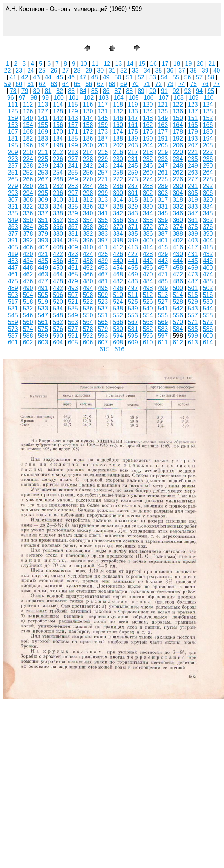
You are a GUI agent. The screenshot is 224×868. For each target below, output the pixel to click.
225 (43, 159)
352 (58, 220)
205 (163, 145)
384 (118, 234)
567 (133, 322)
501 (193, 288)
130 (88, 111)
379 (43, 234)
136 (178, 111)
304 (178, 193)
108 (179, 98)
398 (118, 240)
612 (178, 342)
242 (88, 166)
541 (163, 308)
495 (103, 288)
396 (88, 240)
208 (208, 145)
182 (28, 138)
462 (28, 274)
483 (133, 281)
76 (205, 84)
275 (163, 179)
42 (25, 77)
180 (208, 132)
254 (58, 172)
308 (28, 200)
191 (163, 138)
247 (163, 166)
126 (28, 111)
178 (178, 132)
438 (88, 261)
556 (178, 315)
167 (13, 132)
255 (73, 172)
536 (88, 308)
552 (118, 315)
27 (66, 70)
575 (43, 329)
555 (163, 315)
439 (103, 261)
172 (88, 132)
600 (208, 336)
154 (28, 125)
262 (178, 172)
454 (118, 268)
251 (13, 172)
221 (193, 152)
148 (148, 118)
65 (77, 84)
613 (193, 342)
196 (28, 145)
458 (178, 268)
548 (58, 315)
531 (13, 308)
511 (133, 295)
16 (153, 64)
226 (58, 159)
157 (73, 125)
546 (28, 315)
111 (13, 104)
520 (58, 302)
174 (118, 132)
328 (118, 206)
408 (58, 247)
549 (73, 315)
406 (28, 247)
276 (178, 179)
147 (133, 118)
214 (88, 152)
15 (142, 64)
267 (43, 179)
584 (178, 329)
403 (193, 240)
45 (60, 77)
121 (163, 104)
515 (193, 295)
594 (118, 336)
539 (133, 308)
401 (163, 240)
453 (103, 268)
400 (148, 240)
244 (118, 166)
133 (133, 111)
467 (103, 274)
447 (13, 268)
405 (13, 247)
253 (43, 172)
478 (58, 281)
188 (118, 138)
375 (193, 227)
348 (208, 213)
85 (95, 91)
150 (178, 118)
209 (13, 152)
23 (19, 70)
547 (43, 315)
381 (73, 234)
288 (148, 186)
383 (103, 234)
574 (28, 329)
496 (118, 288)
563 (73, 322)
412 (118, 247)
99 (45, 98)
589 (43, 336)
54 (164, 77)
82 (60, 91)
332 (178, 206)
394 (58, 240)
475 (13, 281)
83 (71, 91)
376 (208, 227)
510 (118, 295)
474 (208, 274)
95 (211, 91)
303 (163, 193)
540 (148, 308)
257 (103, 172)
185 (73, 138)
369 (103, 227)
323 (43, 206)
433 (13, 261)
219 (163, 152)
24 (31, 70)
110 (209, 98)
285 (103, 186)
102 (89, 98)
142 (58, 118)
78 (13, 91)
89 (141, 91)
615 (105, 349)
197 (43, 145)
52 (141, 77)
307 (13, 200)
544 (208, 308)
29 (89, 70)
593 (103, 336)
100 (59, 98)
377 (13, 234)
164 (178, 125)
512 (148, 295)
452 (88, 268)
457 (163, 268)
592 (88, 336)
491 (43, 288)
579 (103, 329)
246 (148, 166)
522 (88, 302)
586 (208, 329)
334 (208, 206)
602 (28, 342)
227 (73, 159)
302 (148, 193)
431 (193, 254)
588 (28, 336)
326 (88, 206)
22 (8, 70)
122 (178, 104)
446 (208, 261)
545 (13, 315)
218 (148, 152)
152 (208, 118)
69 (124, 84)
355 (103, 220)
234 (178, 159)
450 (58, 268)
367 (73, 227)
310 (58, 200)
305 (193, 193)
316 (148, 200)
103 (104, 98)
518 (28, 302)
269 (73, 179)
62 (42, 84)
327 (103, 206)
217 (133, 152)
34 (147, 70)
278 (208, 179)
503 (13, 295)
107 (164, 98)
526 (148, 302)
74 (182, 84)
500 (178, 288)
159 (103, 125)
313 (103, 200)
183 (43, 138)
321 (13, 206)
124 (208, 104)
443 (163, 261)
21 (212, 64)
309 (43, 200)
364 (28, 227)
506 (58, 295)
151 (193, 118)
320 (208, 200)
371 (133, 227)
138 (208, 111)
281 (43, 186)
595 (133, 336)
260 (148, 172)
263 (193, 172)
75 (193, 84)
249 (193, 166)
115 (73, 104)
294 (28, 193)
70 (135, 84)
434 (28, 261)
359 (163, 220)
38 (193, 70)
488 (208, 281)
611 (163, 342)
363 (13, 227)
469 (133, 274)
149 (163, 118)
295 (43, 193)
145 (103, 118)
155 (43, 125)
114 (58, 104)
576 (58, 329)
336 (28, 213)
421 (43, 254)
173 (103, 132)
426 (118, 254)
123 (193, 104)
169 (43, 132)
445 (193, 261)
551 (103, 315)
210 (28, 152)
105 (134, 98)
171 (73, 132)
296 (58, 193)
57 (199, 77)
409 (73, 247)
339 (73, 213)
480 (88, 281)
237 (13, 166)
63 (54, 84)
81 (48, 91)
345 (163, 213)
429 (163, 254)
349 (13, 220)
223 (13, 159)
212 (58, 152)
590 (58, 336)
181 (13, 138)
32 (124, 70)
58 (211, 77)
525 (133, 302)
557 (193, 315)
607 (103, 342)
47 (83, 77)
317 (163, 200)
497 (133, 288)
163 (163, 125)
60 (19, 84)
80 (37, 91)
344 (148, 213)
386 (148, 234)
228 (88, 159)
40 (217, 70)
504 (28, 295)
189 (133, 138)
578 (88, 329)
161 (133, 125)
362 (208, 220)
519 (43, 302)
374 (178, 227)
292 (208, 186)
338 (58, 213)
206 (178, 145)
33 (135, 70)
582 (148, 329)
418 (208, 247)
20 (200, 64)
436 (58, 261)
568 (148, 322)
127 (43, 111)
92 (176, 91)
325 (73, 206)
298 (88, 193)
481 (103, 281)
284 (88, 186)
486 (178, 281)
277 (193, 179)
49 (106, 77)
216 (118, 152)
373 (163, 227)
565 (103, 322)
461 (13, 274)
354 (88, 220)
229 (103, 159)
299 (103, 193)
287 (133, 186)
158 (88, 125)
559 (13, 322)
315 (133, 200)
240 (58, 166)
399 (133, 240)
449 (43, 268)
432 (208, 254)
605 (73, 342)
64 (66, 84)
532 (28, 308)
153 (13, 125)
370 (118, 227)
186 (88, 138)
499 (163, 288)
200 (88, 145)
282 (58, 186)
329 (133, 206)
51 (129, 77)
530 (208, 302)
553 (133, 315)
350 (28, 220)
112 (28, 104)
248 (178, 166)
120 (148, 104)
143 (73, 118)
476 (28, 281)
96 (11, 98)
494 (88, 288)
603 (43, 342)
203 (133, 145)
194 (208, 138)
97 (22, 98)
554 (148, 315)
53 (153, 77)
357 (133, 220)
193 (193, 138)
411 (103, 247)
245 (133, 166)
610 (148, 342)
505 (43, 295)
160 (118, 125)
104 (119, 98)
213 (73, 152)
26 (54, 70)
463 (43, 274)
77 (217, 84)
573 (13, 329)
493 (73, 288)
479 (73, 281)
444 (178, 261)
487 (193, 281)
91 (164, 91)
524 (118, 302)
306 (208, 193)
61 (31, 84)
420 (28, 254)
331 (163, 206)
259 (133, 172)
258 (118, 172)
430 (178, 254)
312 (88, 200)
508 (88, 295)
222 (208, 152)
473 (193, 274)
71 (147, 84)
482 (118, 281)
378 (28, 234)
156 (58, 125)
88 (129, 91)
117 (103, 104)
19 (189, 64)
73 (170, 84)
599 (193, 336)
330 (148, 206)
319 (193, 200)
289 (163, 186)
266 (28, 179)
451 (73, 268)
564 (88, 322)
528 (178, 302)
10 (84, 64)
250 (208, 166)
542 (178, 308)
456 (148, 268)
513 (163, 295)
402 (178, 240)
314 (118, 200)
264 (208, 172)
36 (170, 70)
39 (205, 70)
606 (88, 342)
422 (58, 254)
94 (199, 91)
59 (8, 84)
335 (13, 213)
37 (182, 70)
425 (103, 254)
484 (148, 281)
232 (148, 159)
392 (28, 240)
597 (163, 336)
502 (208, 288)
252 (28, 172)
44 (48, 77)
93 (188, 91)
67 (100, 84)
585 (193, 329)
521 (73, 302)
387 (163, 234)
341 (103, 213)
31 (112, 70)
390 (208, 234)
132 (118, 111)
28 (77, 70)
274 (148, 179)
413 (133, 247)
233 (163, 159)
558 (208, 315)
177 (163, 132)
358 (148, 220)
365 (43, 227)
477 (43, 281)
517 (13, 302)
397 (103, 240)
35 (158, 70)
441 (133, 261)
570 (178, 322)
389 (193, 234)
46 (71, 77)
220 (178, 152)
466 (88, 274)
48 (95, 77)
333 (193, 206)
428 (148, 254)
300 (118, 193)
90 (153, 91)
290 (178, 186)
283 (73, 186)
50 (118, 77)
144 (88, 118)
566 (118, 322)
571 (193, 322)
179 (193, 132)
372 (148, 227)
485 (163, 281)
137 (193, 111)
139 (13, 118)
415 (163, 247)
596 (148, 336)
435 (43, 261)
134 (148, 111)
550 (88, 315)
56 (188, 77)
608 (118, 342)
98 (34, 98)
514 (178, 295)
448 (28, 268)
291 (193, 186)
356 (118, 220)
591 (73, 336)
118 (118, 104)
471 (163, 274)
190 (148, 138)
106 (149, 98)
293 (13, 193)
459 (193, 268)
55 (176, 77)
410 (88, 247)
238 (28, 166)
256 (88, 172)
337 (43, 213)
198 (58, 145)
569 (163, 322)
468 (118, 274)
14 (130, 64)
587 (13, 336)
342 (118, 213)
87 (118, 91)
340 (88, 213)
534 (58, 308)
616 (120, 349)
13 (118, 64)
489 (13, 288)
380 (58, 234)
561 (43, 322)
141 (43, 118)
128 (58, 111)
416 (178, 247)
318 (178, 200)
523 (103, 302)
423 (73, 254)
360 (178, 220)
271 (103, 179)
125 (13, 111)
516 (208, 295)
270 (88, 179)
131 (103, 111)
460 (208, 268)
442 (148, 261)
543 (193, 308)
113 (43, 104)
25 (42, 70)
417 (193, 247)
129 (73, 111)
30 (100, 70)
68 (112, 84)
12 (107, 64)
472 (178, 274)
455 (133, 268)
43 (37, 77)
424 (88, 254)
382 (88, 234)
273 (133, 179)
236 (208, 159)
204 (148, 145)
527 (163, 302)
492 (58, 288)
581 (133, 329)
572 (208, 322)
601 (13, 342)
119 (133, 104)
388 (178, 234)
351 (43, 220)
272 (118, 179)
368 (88, 227)
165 (193, 125)
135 (163, 111)
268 (58, 179)
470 (148, 274)
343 (133, 213)
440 (118, 261)
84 (83, 91)
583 (163, 329)
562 (58, 322)
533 (43, 308)
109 (194, 98)
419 (13, 254)
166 (208, 125)
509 (103, 295)
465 (73, 274)
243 (103, 166)
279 (13, 186)
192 (178, 138)
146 (118, 118)
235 (193, 159)
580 (118, 329)
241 (73, 166)
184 (58, 138)
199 (73, 145)
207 (193, 145)
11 (95, 64)
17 (165, 64)
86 (106, 91)
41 (13, 77)
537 (103, 308)
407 (43, 247)
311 (73, 200)
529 (193, 302)
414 (148, 247)
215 (103, 152)
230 (118, 159)
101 (74, 98)
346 (178, 213)
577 (73, 329)
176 (148, 132)
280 (28, 186)
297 (73, 193)
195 (13, 145)
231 (133, 159)
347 (193, 213)
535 (73, 308)
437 (73, 261)
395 (73, 240)
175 (133, 132)
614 (208, 342)
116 (88, 104)
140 (28, 118)
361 (193, 220)
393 (43, 240)
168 (28, 132)
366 (58, 227)
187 (103, 138)
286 (118, 186)
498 (148, 288)
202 (118, 145)
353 (73, 220)
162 (148, 125)
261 (163, 172)
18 (177, 64)
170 (58, 132)
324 (58, 206)
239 (43, 166)
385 (133, 234)
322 (28, 206)
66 (89, 84)
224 (28, 159)
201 (103, 145)
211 (43, 152)
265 (13, 179)
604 (58, 342)
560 (28, 322)
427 (133, 254)
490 (28, 288)
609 (133, 342)
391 (13, 240)
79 (25, 91)
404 (208, 240)
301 (133, 193)
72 (158, 84)
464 (58, 274)
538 (118, 308)
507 (73, 295)
